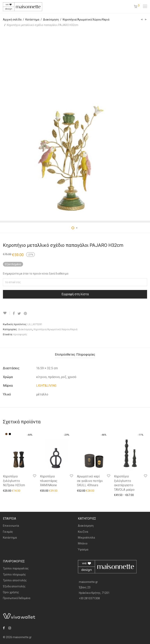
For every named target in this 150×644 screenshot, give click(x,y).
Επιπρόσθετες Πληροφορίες (75, 355)
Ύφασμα (83, 549)
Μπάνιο (83, 543)
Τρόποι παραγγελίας (16, 568)
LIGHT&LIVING (46, 386)
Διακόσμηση (51, 20)
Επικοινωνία (11, 526)
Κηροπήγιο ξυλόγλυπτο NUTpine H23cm (14, 481)
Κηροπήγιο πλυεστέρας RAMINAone (49, 481)
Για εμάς (8, 532)
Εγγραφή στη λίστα (75, 294)
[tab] (75, 355)
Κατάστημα (32, 20)
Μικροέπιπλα (86, 538)
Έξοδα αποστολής (14, 586)
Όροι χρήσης (11, 592)
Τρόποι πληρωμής (14, 574)
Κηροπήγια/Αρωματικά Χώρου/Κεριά (86, 20)
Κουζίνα (83, 532)
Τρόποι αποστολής (15, 580)
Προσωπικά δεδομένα (17, 598)
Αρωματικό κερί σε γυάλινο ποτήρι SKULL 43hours (90, 481)
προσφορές (20, 334)
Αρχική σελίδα (12, 20)
